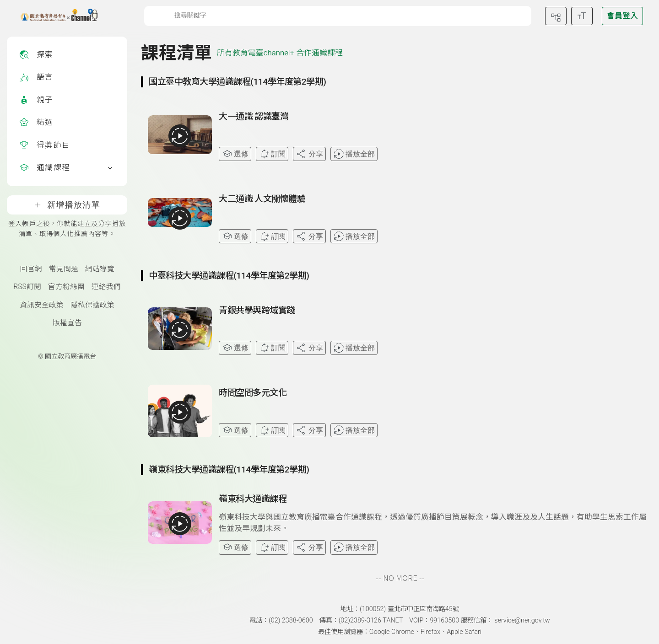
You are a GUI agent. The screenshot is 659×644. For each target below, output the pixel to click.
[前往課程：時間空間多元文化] (253, 395)
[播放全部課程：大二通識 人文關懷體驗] (180, 218)
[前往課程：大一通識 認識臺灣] (254, 118)
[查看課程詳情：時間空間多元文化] (434, 414)
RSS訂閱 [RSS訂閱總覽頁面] (27, 287)
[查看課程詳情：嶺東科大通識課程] (434, 524)
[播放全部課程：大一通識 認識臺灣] (180, 136)
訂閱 (272, 154)
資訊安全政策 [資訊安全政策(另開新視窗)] (42, 305)
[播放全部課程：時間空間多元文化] (180, 412)
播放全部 (354, 154)
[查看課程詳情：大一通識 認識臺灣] (434, 138)
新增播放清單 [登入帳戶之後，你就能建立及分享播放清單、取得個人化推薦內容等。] (67, 205)
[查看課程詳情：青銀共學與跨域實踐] (434, 332)
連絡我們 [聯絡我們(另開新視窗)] (106, 287)
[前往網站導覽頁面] (556, 16)
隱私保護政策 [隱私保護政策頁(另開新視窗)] (92, 305)
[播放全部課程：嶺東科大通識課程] (180, 524)
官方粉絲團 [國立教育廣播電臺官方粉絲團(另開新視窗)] (66, 287)
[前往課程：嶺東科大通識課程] (253, 501)
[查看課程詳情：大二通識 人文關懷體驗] (434, 220)
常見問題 (64, 269)
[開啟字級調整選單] (582, 16)
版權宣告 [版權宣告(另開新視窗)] (67, 323)
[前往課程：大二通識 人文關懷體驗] (262, 201)
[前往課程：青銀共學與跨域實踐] (257, 312)
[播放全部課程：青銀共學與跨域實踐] (180, 330)
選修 (235, 154)
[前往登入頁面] (622, 16)
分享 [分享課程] (309, 154)
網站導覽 (100, 269)
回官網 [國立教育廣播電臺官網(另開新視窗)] (31, 269)
